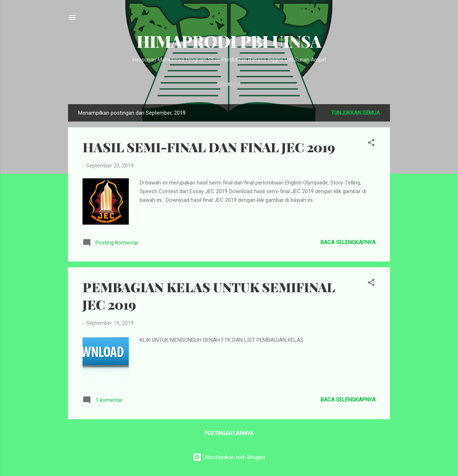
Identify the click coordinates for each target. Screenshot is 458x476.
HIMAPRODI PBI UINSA (229, 41)
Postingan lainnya (229, 433)
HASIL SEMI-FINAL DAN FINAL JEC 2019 (209, 147)
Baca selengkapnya (348, 242)
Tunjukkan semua (355, 113)
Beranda (229, 85)
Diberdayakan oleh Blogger (229, 457)
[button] (371, 144)
